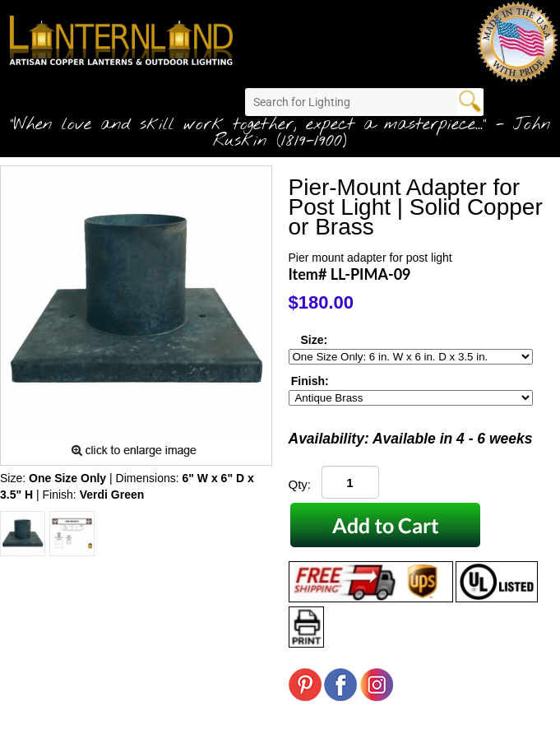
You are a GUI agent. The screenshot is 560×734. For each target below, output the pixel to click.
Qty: (300, 484)
